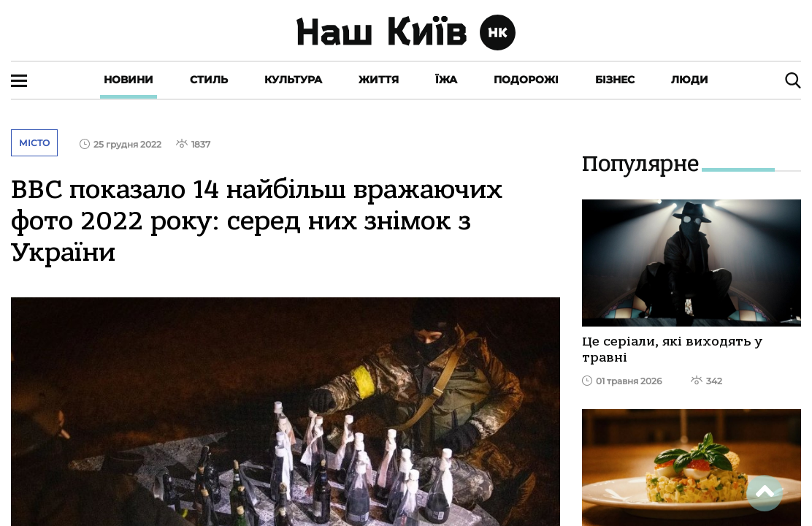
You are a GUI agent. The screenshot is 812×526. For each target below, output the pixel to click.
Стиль (209, 80)
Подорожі (526, 80)
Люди (690, 80)
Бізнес (615, 80)
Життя (379, 80)
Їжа (446, 80)
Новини (129, 80)
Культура (293, 80)
